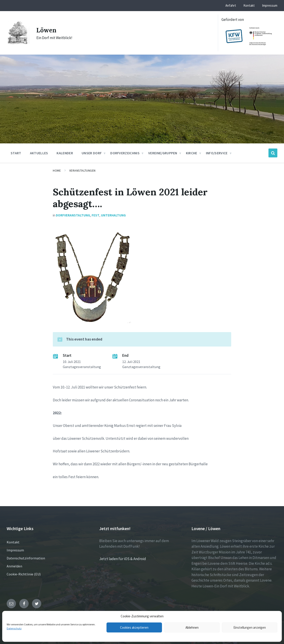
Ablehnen (192, 627)
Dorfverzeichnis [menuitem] (125, 153)
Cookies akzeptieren (134, 627)
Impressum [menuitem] (270, 5)
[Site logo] (18, 43)
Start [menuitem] (16, 153)
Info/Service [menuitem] (217, 153)
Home (57, 170)
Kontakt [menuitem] (249, 5)
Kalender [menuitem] (65, 153)
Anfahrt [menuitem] (231, 5)
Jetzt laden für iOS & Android (123, 559)
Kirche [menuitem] (192, 153)
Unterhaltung (113, 215)
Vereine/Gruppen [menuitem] (163, 153)
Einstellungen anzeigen (250, 627)
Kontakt (13, 542)
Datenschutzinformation (26, 558)
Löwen (47, 30)
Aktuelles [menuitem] (39, 153)
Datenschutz (14, 628)
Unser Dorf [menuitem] (92, 153)
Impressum (15, 550)
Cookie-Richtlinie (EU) (24, 574)
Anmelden (14, 566)
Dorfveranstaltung (73, 215)
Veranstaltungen (82, 170)
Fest (96, 215)
